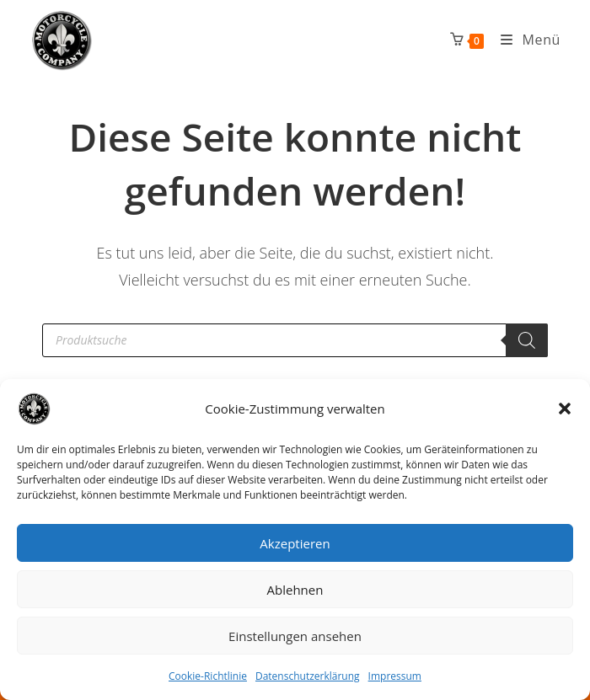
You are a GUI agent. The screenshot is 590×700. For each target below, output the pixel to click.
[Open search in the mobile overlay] (295, 340)
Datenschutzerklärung (308, 676)
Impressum (395, 676)
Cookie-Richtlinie (208, 676)
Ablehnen (295, 590)
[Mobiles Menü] (524, 40)
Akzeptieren (295, 543)
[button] (565, 409)
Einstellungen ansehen (295, 636)
